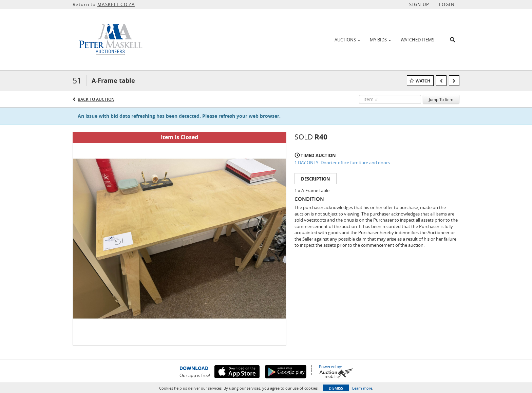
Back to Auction (96, 99)
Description (316, 179)
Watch (423, 81)
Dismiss (336, 388)
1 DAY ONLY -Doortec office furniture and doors (342, 163)
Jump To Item (441, 99)
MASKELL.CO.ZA (116, 4)
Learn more (362, 388)
